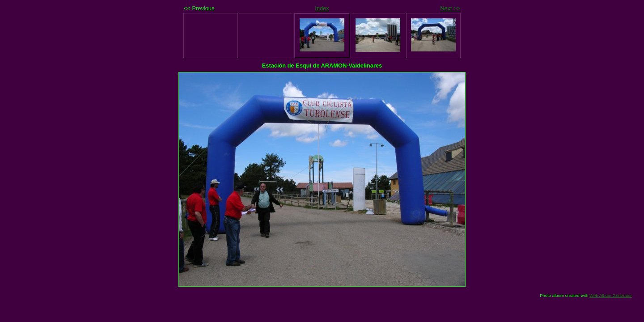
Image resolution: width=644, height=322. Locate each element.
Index (322, 8)
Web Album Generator (611, 295)
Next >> (450, 8)
